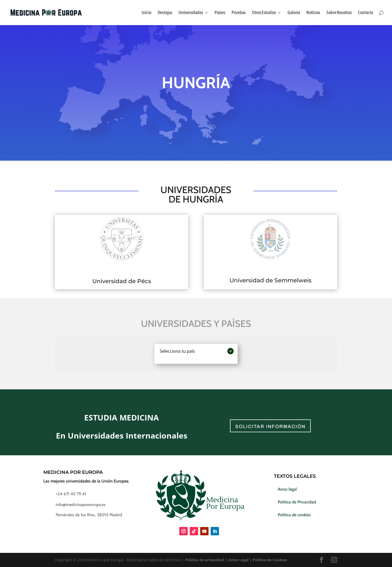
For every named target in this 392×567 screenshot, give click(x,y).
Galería (294, 13)
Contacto (366, 13)
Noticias (313, 13)
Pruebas (239, 13)
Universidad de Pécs (122, 281)
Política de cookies (294, 515)
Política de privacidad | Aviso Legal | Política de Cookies (236, 560)
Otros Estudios (264, 13)
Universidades (191, 13)
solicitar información (270, 426)
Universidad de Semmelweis (270, 280)
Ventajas (165, 13)
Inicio (146, 13)
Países (220, 13)
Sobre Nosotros (339, 13)
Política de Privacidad (297, 502)
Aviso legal (287, 489)
